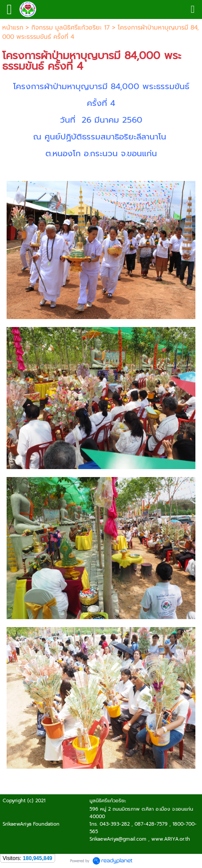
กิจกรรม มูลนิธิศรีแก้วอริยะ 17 (71, 28)
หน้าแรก (13, 28)
